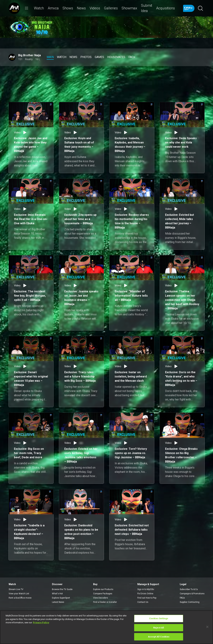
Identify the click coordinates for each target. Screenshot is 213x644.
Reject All (159, 628)
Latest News (58, 602)
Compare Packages (103, 594)
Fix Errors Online (145, 594)
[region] (106, 627)
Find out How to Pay (147, 598)
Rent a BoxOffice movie (20, 598)
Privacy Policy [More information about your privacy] (41, 623)
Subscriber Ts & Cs (189, 589)
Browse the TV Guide (62, 589)
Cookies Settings (159, 618)
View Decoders (101, 598)
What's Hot (57, 594)
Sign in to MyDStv (146, 589)
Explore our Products (103, 589)
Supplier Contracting (190, 602)
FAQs (182, 598)
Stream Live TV (16, 589)
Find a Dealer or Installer (105, 602)
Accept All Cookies (159, 637)
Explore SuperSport (61, 598)
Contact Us (143, 602)
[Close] (207, 627)
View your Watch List (19, 594)
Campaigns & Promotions (192, 594)
